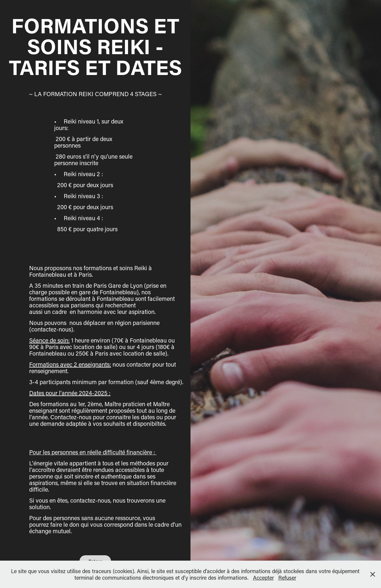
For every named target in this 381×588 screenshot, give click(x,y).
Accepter (263, 578)
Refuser (287, 578)
